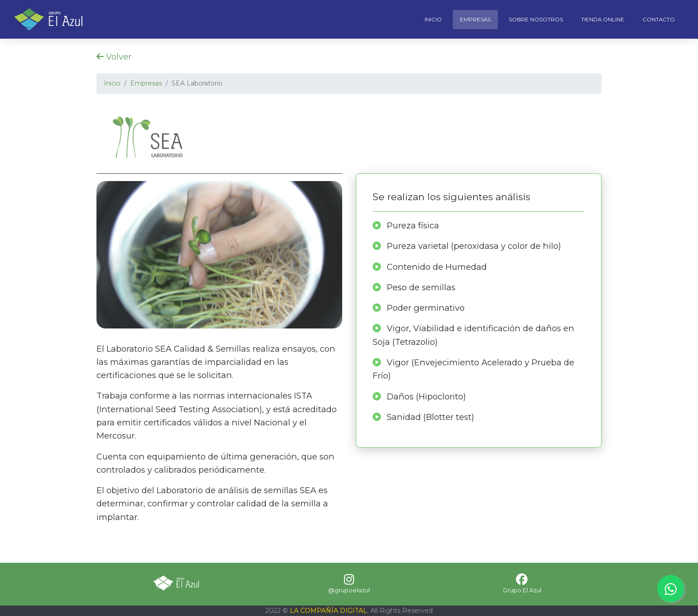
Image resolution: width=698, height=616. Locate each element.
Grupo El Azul (522, 590)
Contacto (659, 20)
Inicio (433, 20)
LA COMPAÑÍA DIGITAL (329, 611)
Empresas (475, 20)
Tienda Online (603, 20)
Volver (114, 57)
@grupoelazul (349, 590)
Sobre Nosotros (536, 20)
